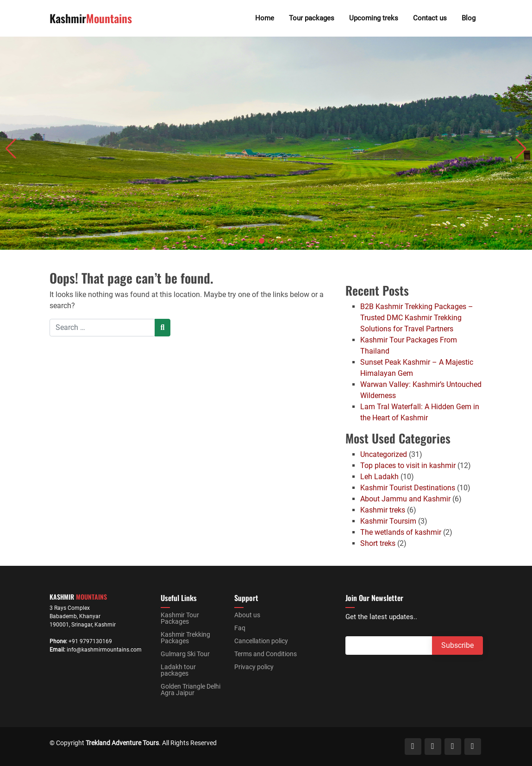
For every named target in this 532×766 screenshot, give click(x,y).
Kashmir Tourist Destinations (408, 488)
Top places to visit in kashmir (408, 465)
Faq (240, 628)
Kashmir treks (383, 510)
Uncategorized (384, 454)
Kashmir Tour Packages (180, 618)
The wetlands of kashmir (401, 532)
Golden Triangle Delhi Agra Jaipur (191, 690)
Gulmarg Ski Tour (185, 654)
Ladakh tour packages (178, 670)
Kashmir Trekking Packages (185, 638)
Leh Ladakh (379, 477)
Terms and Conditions (266, 654)
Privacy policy (254, 667)
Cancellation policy (261, 641)
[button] (252, 241)
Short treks (378, 543)
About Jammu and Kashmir (405, 499)
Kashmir (91, 18)
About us (247, 615)
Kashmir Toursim (388, 521)
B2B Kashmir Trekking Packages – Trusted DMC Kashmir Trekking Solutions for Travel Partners (417, 318)
